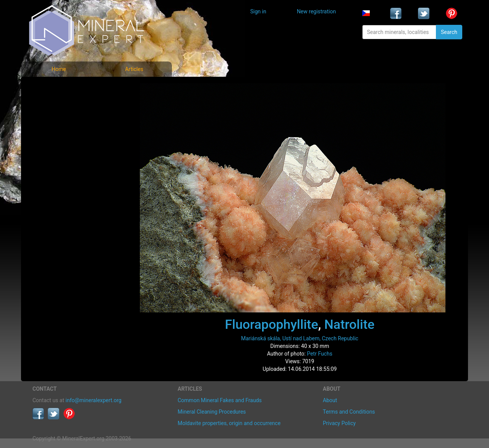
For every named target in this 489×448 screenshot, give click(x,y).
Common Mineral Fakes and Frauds (220, 400)
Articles (134, 69)
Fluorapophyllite (272, 324)
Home (59, 69)
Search (449, 32)
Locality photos (57, 122)
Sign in (258, 11)
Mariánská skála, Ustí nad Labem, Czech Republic (300, 338)
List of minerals (57, 105)
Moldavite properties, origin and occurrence (229, 423)
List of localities (57, 138)
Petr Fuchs (320, 354)
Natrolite (350, 324)
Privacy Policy (339, 423)
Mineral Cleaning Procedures (212, 412)
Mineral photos (56, 88)
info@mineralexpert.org (94, 400)
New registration (316, 11)
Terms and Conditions (349, 412)
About (330, 400)
